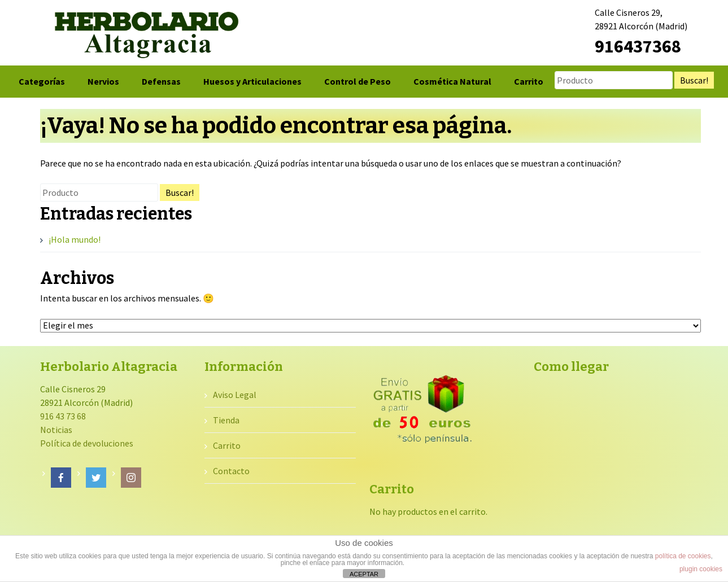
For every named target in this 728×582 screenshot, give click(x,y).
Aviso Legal (235, 395)
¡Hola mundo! (75, 239)
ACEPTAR (364, 574)
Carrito (529, 81)
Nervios (103, 81)
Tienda (226, 420)
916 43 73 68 (63, 416)
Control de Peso (358, 81)
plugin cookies (701, 569)
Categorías (42, 81)
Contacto (231, 471)
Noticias (56, 430)
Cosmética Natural (452, 81)
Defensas (161, 81)
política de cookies (683, 556)
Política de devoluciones (87, 443)
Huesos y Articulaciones (252, 81)
